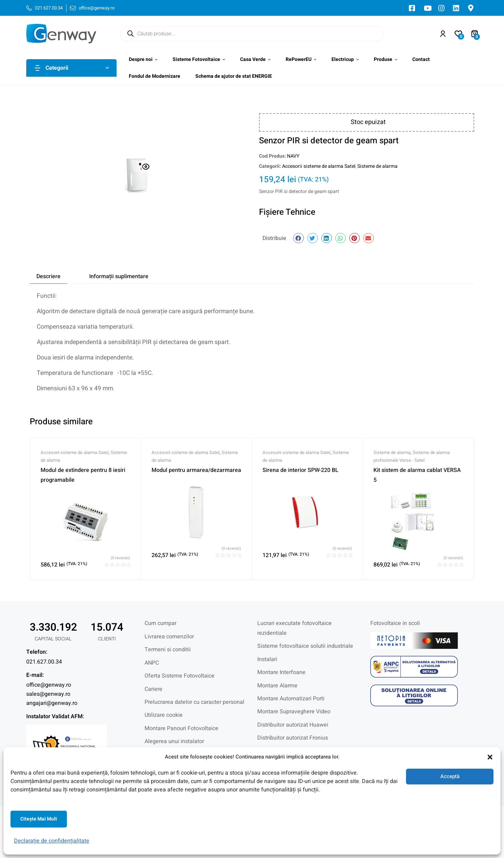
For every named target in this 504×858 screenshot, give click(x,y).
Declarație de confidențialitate (52, 841)
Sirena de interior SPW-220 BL (300, 470)
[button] (490, 757)
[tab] (48, 276)
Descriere (48, 276)
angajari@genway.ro (52, 703)
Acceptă (450, 776)
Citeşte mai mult (39, 819)
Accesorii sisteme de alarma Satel (319, 166)
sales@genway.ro (48, 694)
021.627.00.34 (44, 662)
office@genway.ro (49, 685)
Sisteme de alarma (377, 166)
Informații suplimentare (119, 276)
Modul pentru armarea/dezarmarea (196, 470)
